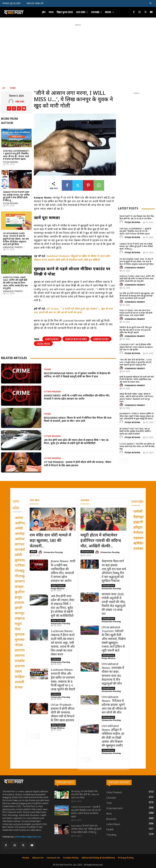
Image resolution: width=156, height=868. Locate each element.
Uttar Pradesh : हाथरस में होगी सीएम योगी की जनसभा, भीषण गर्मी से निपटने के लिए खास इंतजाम (78, 464)
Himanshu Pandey (13, 248)
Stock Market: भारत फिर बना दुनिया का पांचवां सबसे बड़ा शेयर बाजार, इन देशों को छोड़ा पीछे (137, 447)
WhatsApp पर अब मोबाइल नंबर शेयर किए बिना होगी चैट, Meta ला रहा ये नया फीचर (137, 218)
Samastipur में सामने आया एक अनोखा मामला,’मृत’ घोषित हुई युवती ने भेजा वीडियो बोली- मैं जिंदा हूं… (16, 196)
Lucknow (56, 659)
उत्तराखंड (85, 500)
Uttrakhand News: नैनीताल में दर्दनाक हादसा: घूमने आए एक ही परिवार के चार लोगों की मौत (114, 705)
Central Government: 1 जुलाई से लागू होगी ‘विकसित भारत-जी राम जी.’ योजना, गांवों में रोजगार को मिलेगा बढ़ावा (16, 155)
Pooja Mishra (11, 162)
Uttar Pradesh (52, 392)
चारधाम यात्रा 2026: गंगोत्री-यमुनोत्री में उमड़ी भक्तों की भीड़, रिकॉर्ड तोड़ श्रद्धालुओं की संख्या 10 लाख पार (114, 604)
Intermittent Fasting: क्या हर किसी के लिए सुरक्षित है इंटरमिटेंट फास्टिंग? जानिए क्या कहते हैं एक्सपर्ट (135, 431)
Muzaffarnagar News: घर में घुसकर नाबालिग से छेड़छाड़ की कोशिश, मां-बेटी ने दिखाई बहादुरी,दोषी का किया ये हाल (77, 375)
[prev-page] (120, 461)
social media (43, 344)
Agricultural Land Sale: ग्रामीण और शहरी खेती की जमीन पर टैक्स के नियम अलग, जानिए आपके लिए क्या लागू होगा (15, 283)
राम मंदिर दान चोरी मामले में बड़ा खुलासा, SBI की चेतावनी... (50, 541)
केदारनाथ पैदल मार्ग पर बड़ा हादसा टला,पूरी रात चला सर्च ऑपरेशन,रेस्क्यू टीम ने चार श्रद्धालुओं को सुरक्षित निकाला (114, 571)
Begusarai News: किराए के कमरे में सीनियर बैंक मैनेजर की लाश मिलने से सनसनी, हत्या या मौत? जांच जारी (78, 420)
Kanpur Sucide (101, 339)
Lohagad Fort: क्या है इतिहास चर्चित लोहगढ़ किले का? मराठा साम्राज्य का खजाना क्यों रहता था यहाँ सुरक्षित (136, 347)
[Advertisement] (84, 52)
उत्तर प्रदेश (34, 500)
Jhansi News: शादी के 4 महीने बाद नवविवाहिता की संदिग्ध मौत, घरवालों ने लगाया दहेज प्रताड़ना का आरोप (77, 397)
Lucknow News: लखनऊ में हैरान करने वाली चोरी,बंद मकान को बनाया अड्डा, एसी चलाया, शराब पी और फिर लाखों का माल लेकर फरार (63, 643)
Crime (13, 88)
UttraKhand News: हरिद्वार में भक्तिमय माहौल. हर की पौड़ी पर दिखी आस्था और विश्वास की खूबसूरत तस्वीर (113, 736)
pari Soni (20, 101)
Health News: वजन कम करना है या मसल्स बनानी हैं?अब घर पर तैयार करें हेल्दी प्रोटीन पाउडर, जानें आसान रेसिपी (136, 313)
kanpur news (52, 339)
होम (4, 88)
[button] (151, 3)
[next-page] (126, 461)
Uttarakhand (87, 552)
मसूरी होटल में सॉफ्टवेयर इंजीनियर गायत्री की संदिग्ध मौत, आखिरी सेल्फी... (101, 541)
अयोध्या (33, 552)
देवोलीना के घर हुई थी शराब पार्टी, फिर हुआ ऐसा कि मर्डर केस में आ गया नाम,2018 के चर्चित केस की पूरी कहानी (136, 330)
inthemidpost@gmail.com (28, 837)
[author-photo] (122, 222)
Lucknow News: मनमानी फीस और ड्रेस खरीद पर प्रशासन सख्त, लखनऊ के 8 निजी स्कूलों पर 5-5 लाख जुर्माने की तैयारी (63, 680)
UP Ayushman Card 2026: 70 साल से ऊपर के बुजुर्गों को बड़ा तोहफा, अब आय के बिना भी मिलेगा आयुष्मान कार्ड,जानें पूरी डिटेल (16, 239)
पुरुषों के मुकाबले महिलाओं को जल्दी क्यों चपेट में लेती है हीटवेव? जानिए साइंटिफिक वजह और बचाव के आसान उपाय (137, 380)
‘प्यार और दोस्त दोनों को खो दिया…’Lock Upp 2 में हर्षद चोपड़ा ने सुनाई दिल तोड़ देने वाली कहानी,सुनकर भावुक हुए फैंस (136, 362)
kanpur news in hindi (76, 339)
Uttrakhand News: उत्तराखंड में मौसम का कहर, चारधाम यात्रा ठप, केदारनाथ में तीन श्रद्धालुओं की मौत (113, 674)
